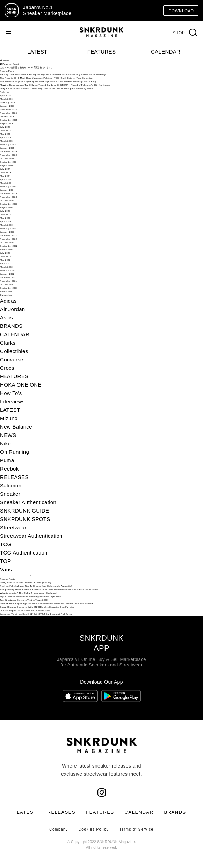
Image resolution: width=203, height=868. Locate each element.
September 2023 (9, 204)
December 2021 (9, 277)
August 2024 (7, 165)
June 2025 (6, 130)
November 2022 (9, 239)
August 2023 (7, 207)
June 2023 (6, 214)
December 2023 (9, 193)
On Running (14, 452)
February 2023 (8, 228)
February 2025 (8, 144)
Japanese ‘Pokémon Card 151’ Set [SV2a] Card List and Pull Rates (36, 614)
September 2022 (9, 246)
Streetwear (13, 527)
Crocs (7, 368)
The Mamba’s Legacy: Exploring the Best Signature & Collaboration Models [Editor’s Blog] (48, 81)
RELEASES (14, 477)
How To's (11, 393)
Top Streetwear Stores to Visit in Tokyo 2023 (24, 600)
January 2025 (7, 148)
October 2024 (7, 158)
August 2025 (7, 123)
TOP (6, 561)
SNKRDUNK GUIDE (24, 511)
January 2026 (7, 106)
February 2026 (8, 102)
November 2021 (9, 281)
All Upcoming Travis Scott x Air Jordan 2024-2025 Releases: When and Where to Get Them (49, 589)
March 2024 (6, 183)
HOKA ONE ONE (21, 385)
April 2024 (5, 179)
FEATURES (101, 52)
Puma (7, 460)
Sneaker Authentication (28, 502)
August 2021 (7, 291)
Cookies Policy (94, 829)
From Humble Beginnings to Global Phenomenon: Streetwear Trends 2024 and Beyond (46, 603)
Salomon (11, 485)
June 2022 (6, 256)
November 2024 (9, 155)
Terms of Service (136, 829)
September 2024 (9, 162)
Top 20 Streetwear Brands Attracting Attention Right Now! (31, 596)
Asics (6, 317)
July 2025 (5, 127)
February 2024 (8, 186)
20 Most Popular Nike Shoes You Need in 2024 (25, 610)
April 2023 (5, 221)
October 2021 (7, 284)
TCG (6, 544)
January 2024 (7, 190)
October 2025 (7, 116)
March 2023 (6, 225)
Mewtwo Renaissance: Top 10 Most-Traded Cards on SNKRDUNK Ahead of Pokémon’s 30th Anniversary (56, 85)
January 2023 (7, 232)
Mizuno (9, 418)
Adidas (8, 301)
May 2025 (5, 134)
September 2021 (9, 288)
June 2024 (6, 172)
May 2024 (5, 176)
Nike (5, 443)
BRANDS (11, 326)
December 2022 (9, 235)
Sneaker (10, 494)
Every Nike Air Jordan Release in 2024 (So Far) (26, 582)
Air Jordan (13, 309)
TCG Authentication (24, 553)
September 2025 (9, 120)
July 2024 (5, 169)
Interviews (12, 401)
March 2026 (6, 99)
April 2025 (5, 137)
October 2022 (7, 242)
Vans (6, 569)
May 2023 (5, 218)
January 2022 (7, 274)
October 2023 (7, 200)
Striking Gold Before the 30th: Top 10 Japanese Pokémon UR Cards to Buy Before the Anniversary (53, 74)
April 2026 (5, 95)
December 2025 (9, 109)
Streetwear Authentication (31, 536)
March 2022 (6, 267)
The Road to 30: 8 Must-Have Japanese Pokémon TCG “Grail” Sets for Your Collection (46, 78)
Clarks (8, 343)
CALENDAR (166, 52)
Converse (12, 359)
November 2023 (9, 197)
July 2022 (5, 253)
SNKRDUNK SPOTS (25, 519)
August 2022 (7, 249)
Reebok (9, 469)
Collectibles (14, 351)
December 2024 (9, 151)
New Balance (16, 427)
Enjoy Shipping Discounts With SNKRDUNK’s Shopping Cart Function (37, 607)
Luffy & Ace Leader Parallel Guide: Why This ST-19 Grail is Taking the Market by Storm (47, 88)
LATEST (37, 52)
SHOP (179, 33)
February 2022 (8, 270)
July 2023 (5, 211)
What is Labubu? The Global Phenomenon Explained (28, 593)
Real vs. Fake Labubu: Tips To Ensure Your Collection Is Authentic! (36, 586)
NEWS (8, 435)
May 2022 (5, 260)
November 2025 (9, 113)
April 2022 (5, 263)
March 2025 (6, 141)
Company (59, 829)
